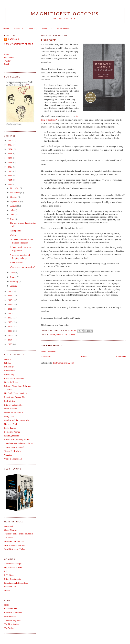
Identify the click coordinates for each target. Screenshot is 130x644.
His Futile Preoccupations (16, 393)
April (13, 273)
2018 (10, 176)
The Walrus (9, 628)
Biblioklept (9, 367)
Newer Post (46, 357)
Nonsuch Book (11, 424)
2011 (10, 309)
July (12, 210)
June (13, 215)
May (13, 219)
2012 (10, 304)
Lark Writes (9, 401)
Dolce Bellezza (11, 382)
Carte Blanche (10, 530)
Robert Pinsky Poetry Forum (17, 439)
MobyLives (9, 416)
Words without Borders (14, 545)
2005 (10, 335)
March (13, 277)
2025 (10, 145)
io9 (6, 571)
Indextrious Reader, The (15, 397)
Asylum (8, 359)
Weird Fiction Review (14, 541)
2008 (10, 322)
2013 (10, 300)
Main (7, 54)
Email (7, 64)
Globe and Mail (11, 609)
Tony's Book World (13, 451)
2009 (10, 318)
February (15, 281)
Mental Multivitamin (13, 412)
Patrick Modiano (66, 335)
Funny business (17, 263)
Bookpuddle (10, 371)
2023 (10, 154)
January (14, 286)
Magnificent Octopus (65, 14)
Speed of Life (10, 587)
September (15, 201)
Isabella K (14, 39)
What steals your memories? (22, 267)
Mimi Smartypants (12, 579)
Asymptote (9, 526)
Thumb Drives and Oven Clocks (18, 443)
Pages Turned (10, 428)
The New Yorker (12, 624)
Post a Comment (48, 352)
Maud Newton (11, 409)
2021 (10, 162)
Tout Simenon (63, 29)
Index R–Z (47, 29)
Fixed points (15, 231)
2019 (10, 171)
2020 (10, 167)
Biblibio (8, 363)
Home (6, 29)
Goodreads (9, 57)
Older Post (121, 357)
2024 (10, 149)
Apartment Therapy (13, 564)
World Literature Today (15, 549)
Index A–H (19, 29)
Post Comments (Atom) (63, 363)
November (15, 193)
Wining (13, 235)
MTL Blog (9, 575)
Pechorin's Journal (12, 432)
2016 (10, 184)
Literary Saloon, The (13, 405)
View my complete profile (19, 44)
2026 (10, 140)
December (15, 188)
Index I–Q (33, 29)
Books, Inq (9, 374)
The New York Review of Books (19, 534)
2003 (10, 344)
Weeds (7, 591)
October (14, 197)
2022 (10, 158)
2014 (10, 296)
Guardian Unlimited (13, 613)
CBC (6, 605)
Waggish (8, 455)
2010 (10, 313)
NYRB (52, 335)
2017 (10, 180)
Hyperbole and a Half (14, 567)
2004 (10, 340)
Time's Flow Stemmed (14, 447)
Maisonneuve (10, 616)
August (14, 206)
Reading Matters (12, 436)
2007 (10, 326)
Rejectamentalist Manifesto (16, 583)
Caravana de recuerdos (14, 378)
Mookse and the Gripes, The (17, 420)
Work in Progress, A (13, 459)
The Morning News (13, 620)
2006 (10, 331)
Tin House (9, 538)
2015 (10, 291)
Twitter (7, 61)
